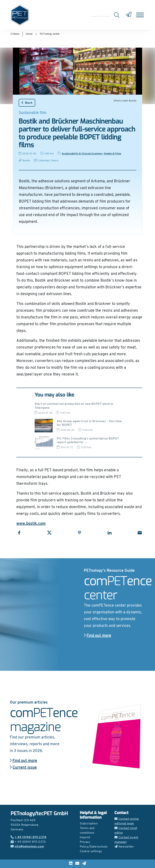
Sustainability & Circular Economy (82, 154)
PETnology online (50, 34)
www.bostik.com (31, 524)
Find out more (97, 636)
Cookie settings (91, 851)
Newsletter (124, 847)
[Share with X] (49, 533)
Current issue (23, 768)
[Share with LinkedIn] (110, 533)
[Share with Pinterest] (80, 533)
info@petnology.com (27, 847)
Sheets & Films (112, 154)
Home (29, 34)
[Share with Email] (140, 533)
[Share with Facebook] (19, 533)
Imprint (85, 838)
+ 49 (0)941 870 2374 (28, 837)
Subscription (89, 824)
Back (27, 103)
